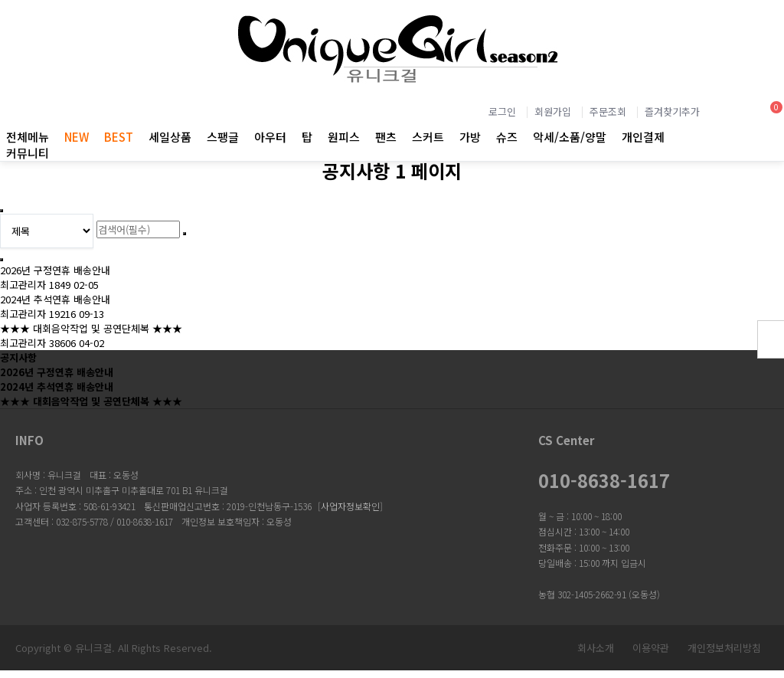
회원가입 (553, 111)
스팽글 (223, 137)
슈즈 (507, 137)
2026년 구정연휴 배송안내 (55, 270)
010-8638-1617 (604, 480)
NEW (77, 137)
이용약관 (651, 648)
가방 (470, 137)
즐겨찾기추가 (672, 111)
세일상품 (170, 137)
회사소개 (596, 648)
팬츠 (386, 137)
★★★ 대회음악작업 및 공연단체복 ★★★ (91, 328)
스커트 (428, 137)
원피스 (344, 137)
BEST (119, 137)
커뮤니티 (28, 153)
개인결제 (643, 137)
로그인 (502, 111)
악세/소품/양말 (570, 137)
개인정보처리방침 (724, 648)
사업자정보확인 (350, 506)
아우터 (270, 137)
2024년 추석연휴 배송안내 (55, 299)
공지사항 (18, 357)
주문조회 (608, 111)
